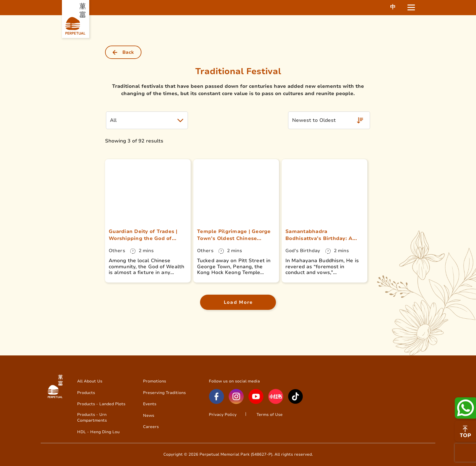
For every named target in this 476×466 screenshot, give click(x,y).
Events (150, 404)
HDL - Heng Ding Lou (98, 432)
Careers (151, 427)
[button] (147, 120)
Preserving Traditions (164, 393)
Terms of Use (270, 415)
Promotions (155, 381)
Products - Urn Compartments (92, 418)
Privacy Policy (223, 415)
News (149, 415)
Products (86, 393)
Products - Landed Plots (101, 404)
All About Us (90, 381)
